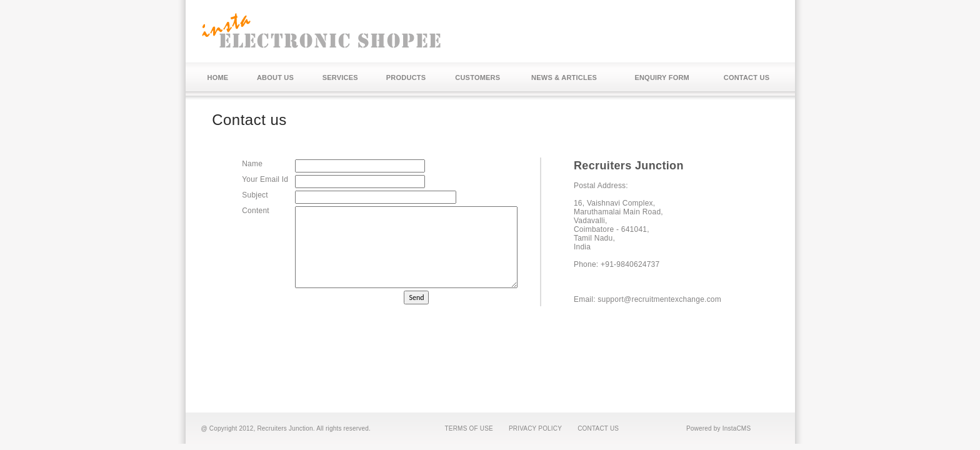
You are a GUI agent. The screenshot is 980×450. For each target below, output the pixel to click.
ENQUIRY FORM (662, 77)
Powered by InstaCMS (718, 428)
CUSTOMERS (477, 77)
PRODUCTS (406, 77)
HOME (218, 77)
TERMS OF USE (469, 428)
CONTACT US (747, 77)
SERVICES (340, 77)
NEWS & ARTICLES (564, 77)
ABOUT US (275, 77)
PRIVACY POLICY (535, 428)
